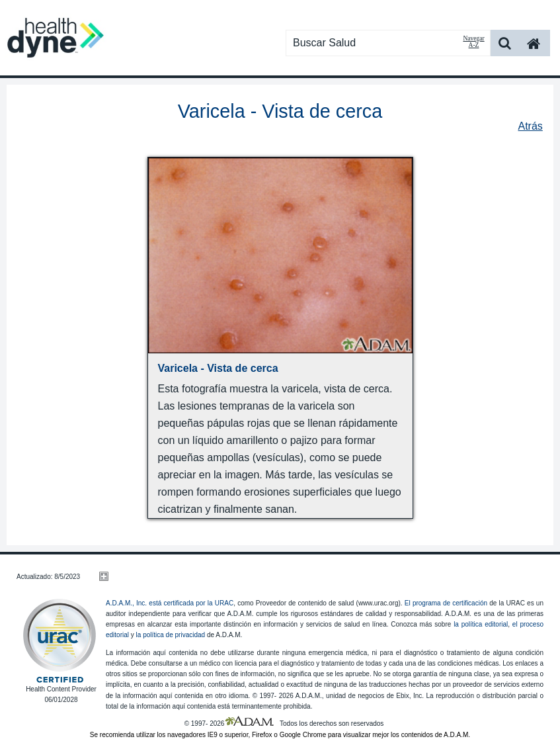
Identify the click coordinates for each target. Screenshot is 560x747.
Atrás (530, 126)
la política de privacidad (171, 635)
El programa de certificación (446, 603)
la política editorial (481, 624)
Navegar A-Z (473, 42)
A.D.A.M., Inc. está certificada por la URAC (170, 603)
